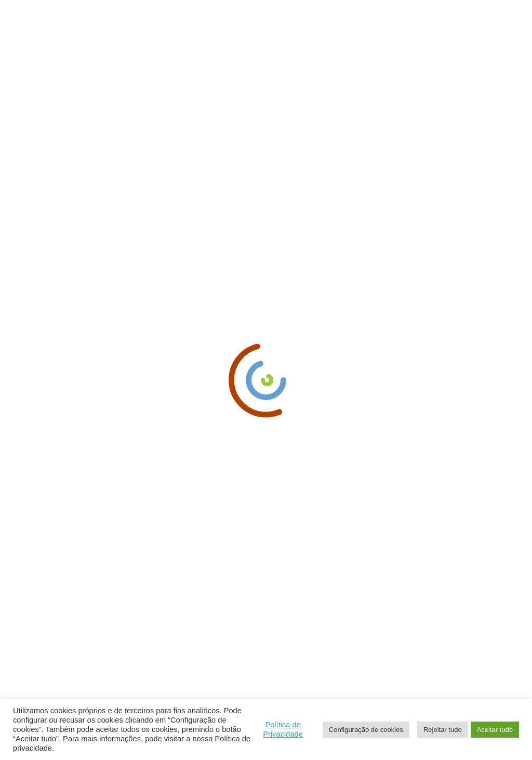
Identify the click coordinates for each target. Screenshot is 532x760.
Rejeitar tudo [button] (443, 730)
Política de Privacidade (283, 729)
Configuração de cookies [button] (366, 730)
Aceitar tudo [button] (495, 730)
